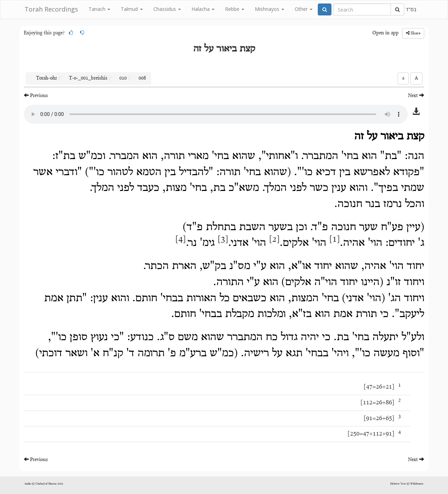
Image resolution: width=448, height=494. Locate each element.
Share (413, 33)
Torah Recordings (51, 9)
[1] (335, 240)
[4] (181, 240)
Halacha (203, 9)
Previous (36, 95)
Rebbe (235, 9)
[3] (223, 240)
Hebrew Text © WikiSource (407, 484)
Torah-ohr (47, 78)
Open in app (386, 33)
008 (142, 78)
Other (304, 9)
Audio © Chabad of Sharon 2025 (44, 484)
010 (123, 78)
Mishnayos (269, 9)
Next (416, 95)
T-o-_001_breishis (88, 78)
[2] (274, 240)
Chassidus (167, 9)
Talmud (132, 9)
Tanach (99, 9)
